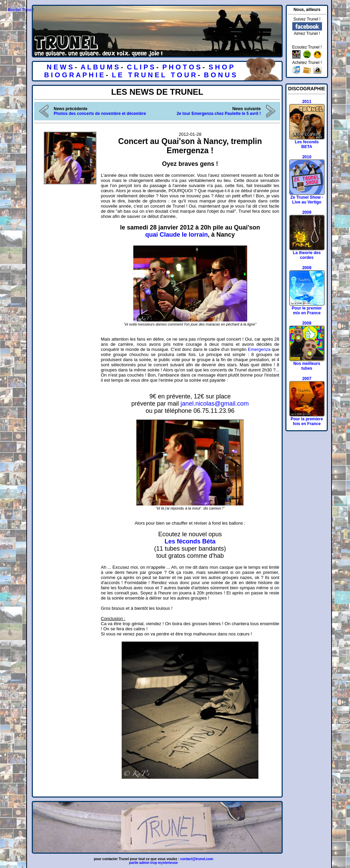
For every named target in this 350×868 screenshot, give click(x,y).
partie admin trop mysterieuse (154, 863)
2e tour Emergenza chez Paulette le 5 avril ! (219, 114)
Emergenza (259, 349)
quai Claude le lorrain (177, 235)
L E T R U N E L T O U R (154, 75)
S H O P (221, 67)
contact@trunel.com (197, 859)
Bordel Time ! (21, 10)
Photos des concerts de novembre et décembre (100, 114)
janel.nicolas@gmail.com (214, 404)
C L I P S (140, 67)
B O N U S (220, 75)
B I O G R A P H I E (74, 75)
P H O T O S (181, 67)
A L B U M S (100, 67)
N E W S (60, 67)
